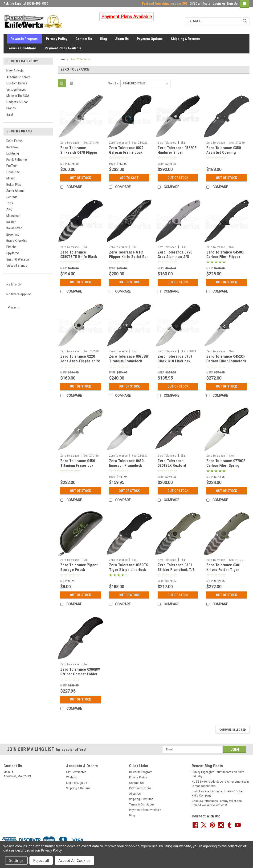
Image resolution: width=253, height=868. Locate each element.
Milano (11, 178)
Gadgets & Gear (17, 102)
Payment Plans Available (63, 48)
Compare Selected (233, 730)
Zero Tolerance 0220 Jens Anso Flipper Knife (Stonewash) (80, 361)
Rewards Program (24, 39)
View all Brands (17, 266)
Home (62, 59)
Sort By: (113, 83)
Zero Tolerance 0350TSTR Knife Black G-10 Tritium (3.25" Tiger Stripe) (79, 259)
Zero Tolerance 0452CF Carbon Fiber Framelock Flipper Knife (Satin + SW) (226, 363)
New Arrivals (15, 71)
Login (217, 4)
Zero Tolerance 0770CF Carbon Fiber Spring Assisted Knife (226, 466)
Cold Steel (13, 172)
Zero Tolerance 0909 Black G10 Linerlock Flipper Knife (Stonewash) (175, 363)
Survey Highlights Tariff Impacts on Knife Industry (218, 774)
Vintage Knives (16, 90)
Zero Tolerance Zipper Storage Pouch (79, 567)
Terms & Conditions (22, 48)
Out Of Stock (80, 178)
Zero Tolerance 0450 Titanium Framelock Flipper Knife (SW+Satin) (78, 468)
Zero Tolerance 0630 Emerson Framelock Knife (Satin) (126, 466)
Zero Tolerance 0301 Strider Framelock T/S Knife (176, 570)
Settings (16, 860)
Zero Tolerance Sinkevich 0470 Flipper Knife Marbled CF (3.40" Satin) (80, 155)
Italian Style (14, 228)
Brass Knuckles (17, 241)
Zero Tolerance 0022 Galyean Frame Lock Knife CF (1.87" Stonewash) (126, 155)
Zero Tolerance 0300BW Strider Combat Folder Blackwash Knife (80, 674)
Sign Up (232, 4)
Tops (10, 203)
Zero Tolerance (80, 59)
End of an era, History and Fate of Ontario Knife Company (218, 793)
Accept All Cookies (74, 860)
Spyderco (13, 253)
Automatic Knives (18, 77)
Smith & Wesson (18, 259)
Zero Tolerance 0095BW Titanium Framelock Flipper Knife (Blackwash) (129, 363)
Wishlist (71, 777)
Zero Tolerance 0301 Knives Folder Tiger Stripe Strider (224, 570)
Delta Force (14, 141)
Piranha (11, 247)
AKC (9, 210)
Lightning (13, 153)
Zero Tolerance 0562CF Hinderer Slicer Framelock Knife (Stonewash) (177, 155)
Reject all (41, 860)
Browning (13, 234)
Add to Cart (129, 178)
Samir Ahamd (15, 191)
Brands (11, 108)
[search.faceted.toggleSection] (14, 307)
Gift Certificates (76, 772)
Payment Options (150, 39)
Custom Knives (17, 83)
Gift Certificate (200, 4)
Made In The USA (18, 96)
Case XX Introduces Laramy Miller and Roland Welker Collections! (217, 803)
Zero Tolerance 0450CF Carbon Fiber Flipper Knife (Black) (226, 257)
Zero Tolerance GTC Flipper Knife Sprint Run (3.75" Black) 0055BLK (129, 257)
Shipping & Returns (185, 39)
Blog (104, 39)
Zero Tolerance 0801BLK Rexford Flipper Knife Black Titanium (173, 468)
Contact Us (84, 39)
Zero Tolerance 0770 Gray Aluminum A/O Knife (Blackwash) (175, 257)
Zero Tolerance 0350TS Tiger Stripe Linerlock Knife (129, 570)
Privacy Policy (57, 39)
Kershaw (12, 147)
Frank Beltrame (17, 160)
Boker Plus (14, 185)
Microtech (13, 216)
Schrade (12, 197)
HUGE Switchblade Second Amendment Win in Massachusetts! (220, 784)
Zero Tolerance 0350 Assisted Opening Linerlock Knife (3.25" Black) (224, 155)
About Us (122, 39)
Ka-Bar (11, 222)
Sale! (10, 115)
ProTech (12, 166)
